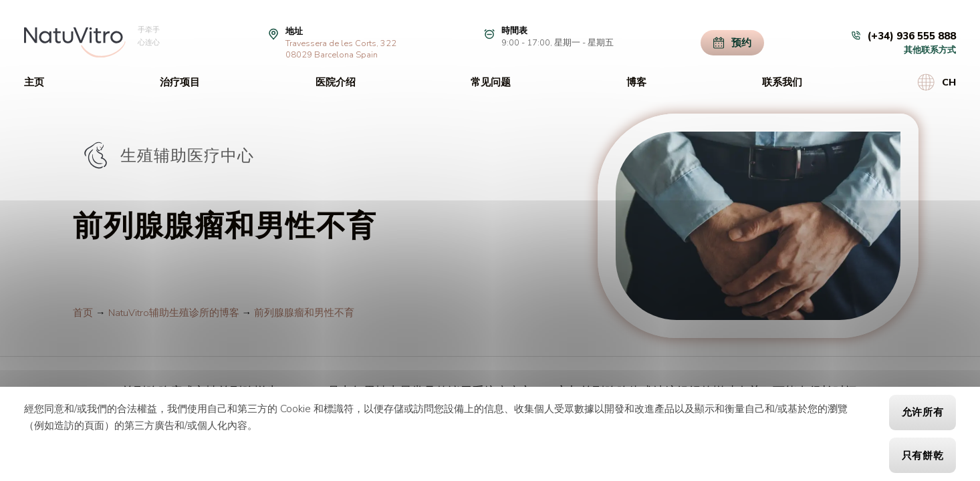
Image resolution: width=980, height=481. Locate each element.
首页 (83, 313)
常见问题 (491, 82)
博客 (636, 82)
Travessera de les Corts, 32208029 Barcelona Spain (341, 49)
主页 (34, 82)
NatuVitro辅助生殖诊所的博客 (174, 313)
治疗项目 (180, 82)
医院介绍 (336, 82)
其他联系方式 (930, 50)
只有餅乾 (923, 456)
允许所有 (923, 412)
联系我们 (782, 82)
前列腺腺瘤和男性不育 (304, 313)
